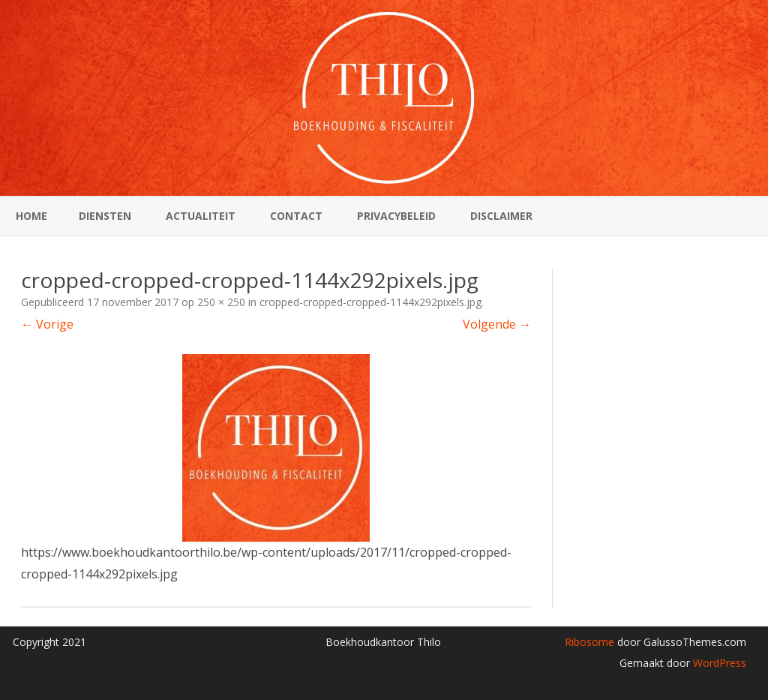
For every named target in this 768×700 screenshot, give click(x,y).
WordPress (718, 663)
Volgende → (497, 324)
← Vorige (47, 324)
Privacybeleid (396, 216)
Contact (296, 216)
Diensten (105, 216)
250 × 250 (221, 302)
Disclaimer (501, 216)
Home (31, 216)
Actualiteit (201, 216)
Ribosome (589, 642)
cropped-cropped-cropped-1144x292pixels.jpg (370, 302)
